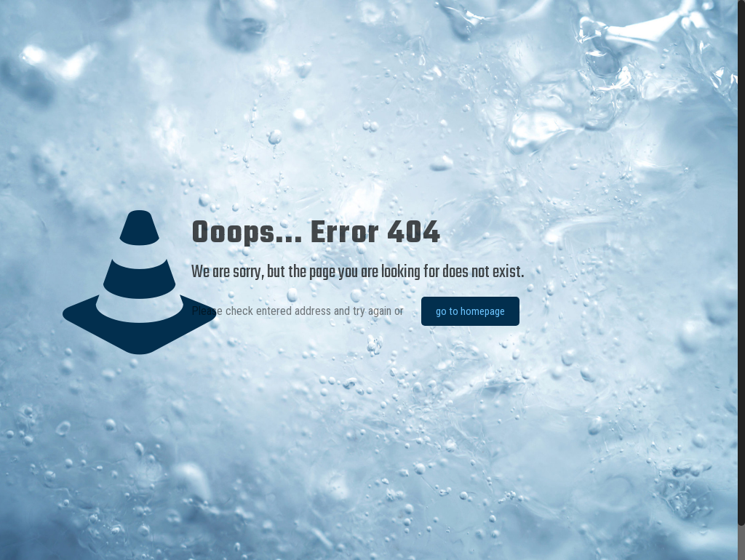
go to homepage (470, 311)
